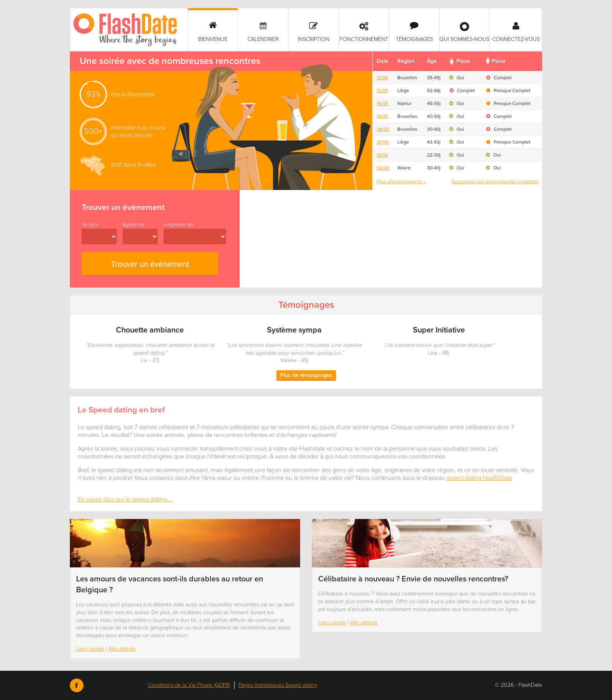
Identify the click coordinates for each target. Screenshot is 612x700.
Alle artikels (122, 649)
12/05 (382, 78)
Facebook (77, 685)
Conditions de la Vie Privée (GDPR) (189, 685)
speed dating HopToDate (479, 478)
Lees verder (90, 649)
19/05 (382, 103)
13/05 (382, 91)
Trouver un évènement (150, 264)
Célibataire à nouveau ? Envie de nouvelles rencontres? (413, 579)
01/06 (382, 155)
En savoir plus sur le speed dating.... (125, 499)
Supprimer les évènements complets (495, 182)
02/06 (383, 168)
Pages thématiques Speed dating (278, 685)
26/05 (383, 129)
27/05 (383, 142)
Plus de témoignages (306, 375)
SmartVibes (129, 30)
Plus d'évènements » (401, 182)
